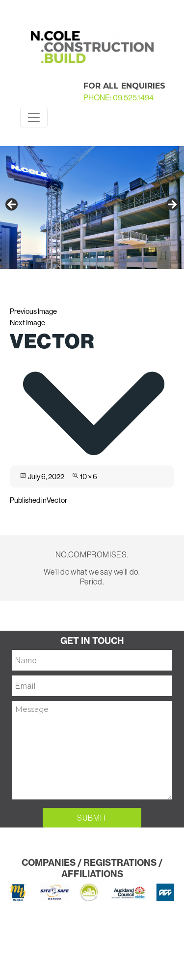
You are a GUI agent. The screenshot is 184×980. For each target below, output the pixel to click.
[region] (92, 208)
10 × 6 (89, 476)
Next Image (27, 322)
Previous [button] (12, 205)
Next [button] (172, 205)
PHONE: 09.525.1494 (118, 98)
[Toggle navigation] (34, 118)
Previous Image (33, 311)
